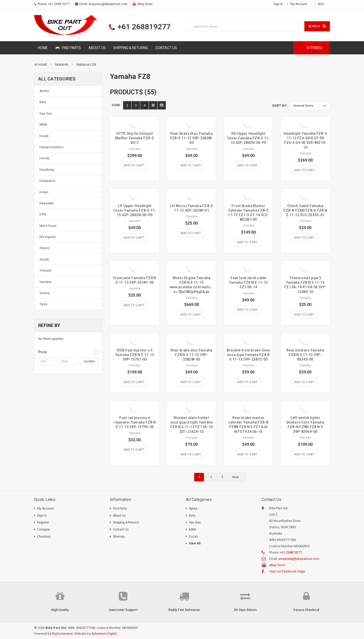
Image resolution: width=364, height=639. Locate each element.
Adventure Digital (104, 634)
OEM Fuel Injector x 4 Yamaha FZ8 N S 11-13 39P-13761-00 (135, 355)
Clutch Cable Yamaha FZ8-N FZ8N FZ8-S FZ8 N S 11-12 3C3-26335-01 (305, 210)
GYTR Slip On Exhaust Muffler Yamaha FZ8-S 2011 (135, 138)
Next (238, 477)
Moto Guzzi (48, 226)
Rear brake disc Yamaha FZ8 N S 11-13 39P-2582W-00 (192, 355)
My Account (300, 4)
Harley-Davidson (51, 147)
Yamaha (62, 65)
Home (43, 48)
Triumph (45, 270)
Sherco (45, 248)
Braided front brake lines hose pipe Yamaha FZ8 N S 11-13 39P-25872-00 (248, 355)
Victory (44, 293)
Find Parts (68, 48)
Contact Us (166, 48)
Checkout (44, 537)
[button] (68, 352)
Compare (43, 530)
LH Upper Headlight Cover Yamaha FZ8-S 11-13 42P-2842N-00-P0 (135, 210)
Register (43, 522)
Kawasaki (47, 203)
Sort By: (280, 106)
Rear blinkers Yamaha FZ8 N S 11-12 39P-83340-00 (305, 355)
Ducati (44, 136)
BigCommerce (62, 634)
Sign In (42, 516)
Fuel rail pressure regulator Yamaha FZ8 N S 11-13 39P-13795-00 (135, 422)
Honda (44, 158)
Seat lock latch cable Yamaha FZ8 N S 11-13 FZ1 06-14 (248, 282)
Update (89, 361)
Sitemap (119, 537)
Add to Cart (134, 165)
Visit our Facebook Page (287, 571)
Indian (44, 192)
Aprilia (44, 91)
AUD (323, 4)
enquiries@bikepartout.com (108, 4)
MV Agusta (48, 237)
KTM (43, 214)
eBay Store (145, 4)
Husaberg (47, 170)
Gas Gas (46, 113)
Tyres (43, 304)
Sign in (278, 4)
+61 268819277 (59, 4)
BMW (43, 125)
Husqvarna (47, 181)
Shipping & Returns (131, 48)
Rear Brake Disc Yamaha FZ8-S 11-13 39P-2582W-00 (192, 138)
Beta (43, 102)
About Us (97, 48)
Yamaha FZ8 (86, 65)
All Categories (57, 79)
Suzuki (44, 259)
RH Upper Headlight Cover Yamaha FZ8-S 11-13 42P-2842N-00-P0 (248, 138)
